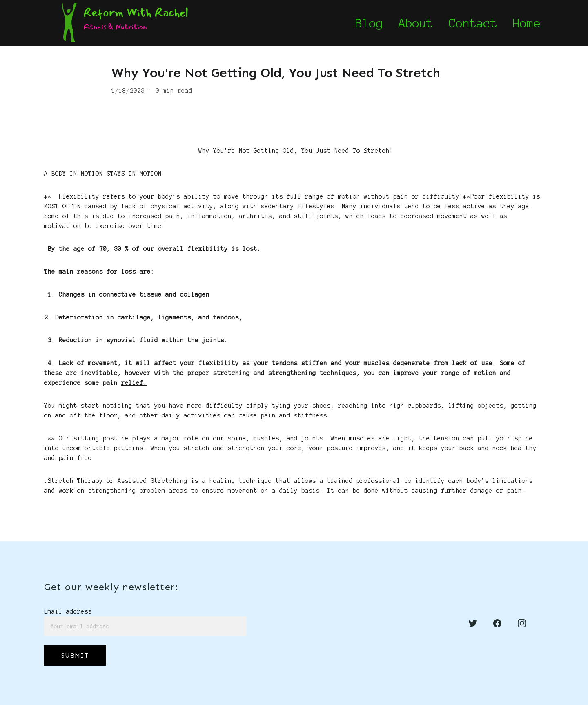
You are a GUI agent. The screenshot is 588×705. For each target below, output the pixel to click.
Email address (68, 611)
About (416, 23)
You (50, 406)
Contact (473, 23)
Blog (369, 23)
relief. (134, 383)
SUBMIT (75, 655)
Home (527, 23)
